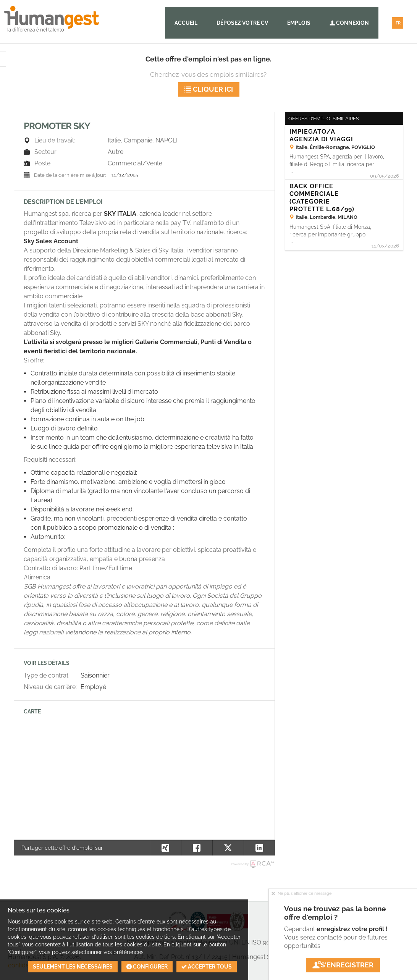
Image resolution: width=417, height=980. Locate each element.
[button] (259, 848)
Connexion (349, 23)
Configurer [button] (147, 967)
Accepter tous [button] (207, 967)
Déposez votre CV (242, 23)
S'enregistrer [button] (343, 965)
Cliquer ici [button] (209, 89)
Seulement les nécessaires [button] (73, 967)
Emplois (299, 23)
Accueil (186, 23)
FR (398, 23)
